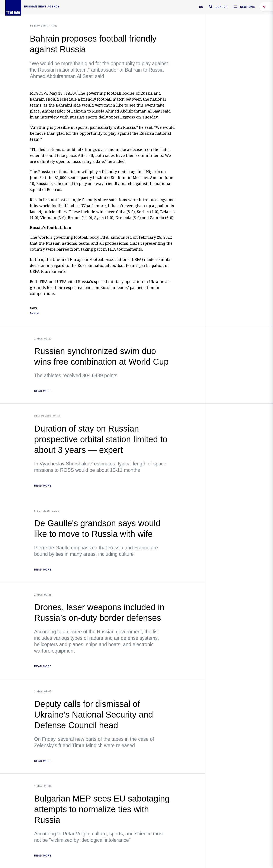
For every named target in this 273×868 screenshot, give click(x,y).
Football (34, 314)
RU (201, 7)
